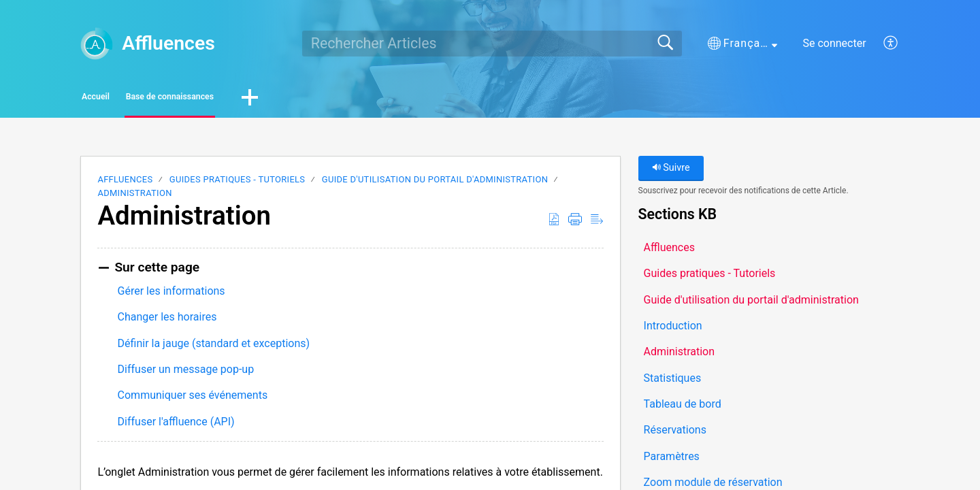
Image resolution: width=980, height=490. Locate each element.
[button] (742, 44)
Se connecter (834, 43)
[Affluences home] (97, 44)
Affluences (125, 183)
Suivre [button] (671, 172)
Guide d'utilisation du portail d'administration (435, 183)
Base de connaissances (246, 99)
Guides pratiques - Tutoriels (238, 183)
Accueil (122, 99)
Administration (134, 197)
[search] (492, 44)
